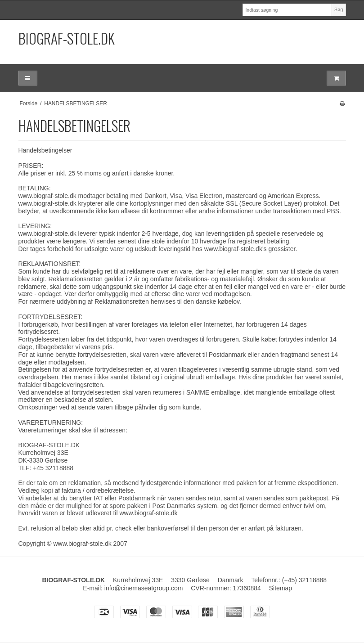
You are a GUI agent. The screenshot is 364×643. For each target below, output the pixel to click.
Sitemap (281, 588)
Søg (339, 9)
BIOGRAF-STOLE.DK (67, 38)
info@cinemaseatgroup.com (144, 588)
